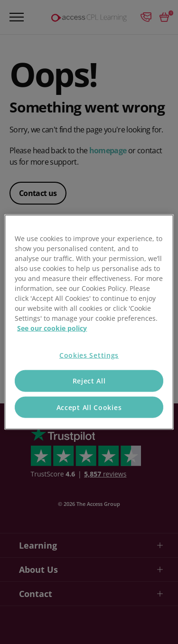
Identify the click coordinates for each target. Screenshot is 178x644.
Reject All (89, 381)
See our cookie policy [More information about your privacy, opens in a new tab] (52, 328)
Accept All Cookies (89, 407)
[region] (89, 322)
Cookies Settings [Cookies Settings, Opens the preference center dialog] (89, 355)
